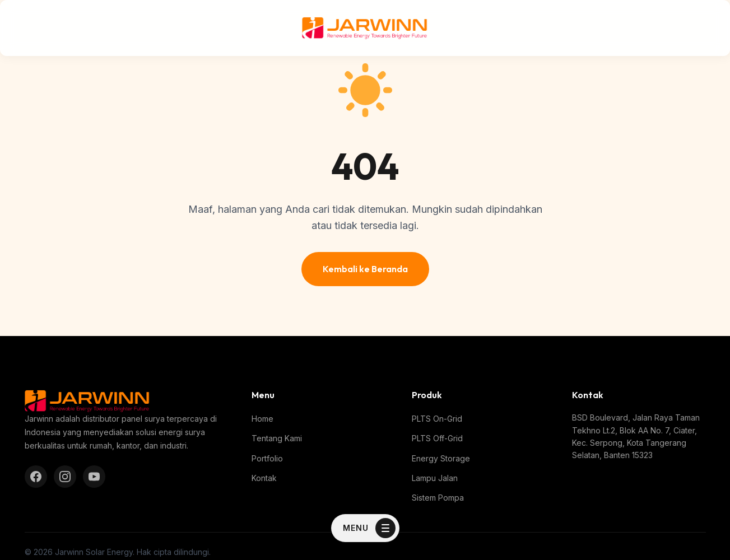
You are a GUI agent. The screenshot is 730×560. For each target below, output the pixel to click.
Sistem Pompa (438, 498)
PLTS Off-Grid (437, 438)
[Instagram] (65, 477)
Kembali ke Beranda (365, 269)
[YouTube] (94, 477)
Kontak (264, 478)
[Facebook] (36, 477)
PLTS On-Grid (437, 419)
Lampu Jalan (435, 478)
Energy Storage (441, 458)
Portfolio (267, 458)
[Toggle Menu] (365, 528)
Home (262, 419)
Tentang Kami (277, 438)
